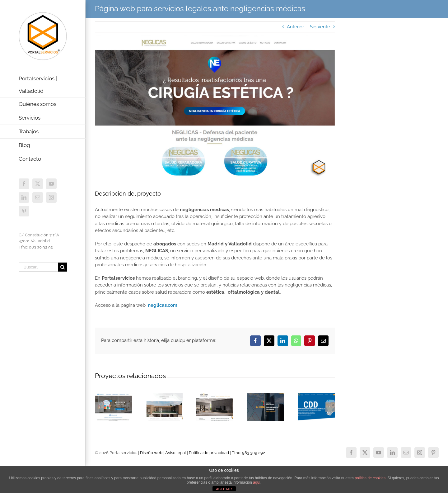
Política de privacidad (209, 453)
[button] (100, 407)
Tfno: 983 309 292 (248, 453)
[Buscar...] (38, 267)
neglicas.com (163, 305)
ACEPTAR (224, 489)
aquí (257, 482)
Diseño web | (153, 453)
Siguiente (320, 27)
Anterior (295, 27)
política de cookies (370, 478)
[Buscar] (62, 267)
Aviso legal (176, 453)
